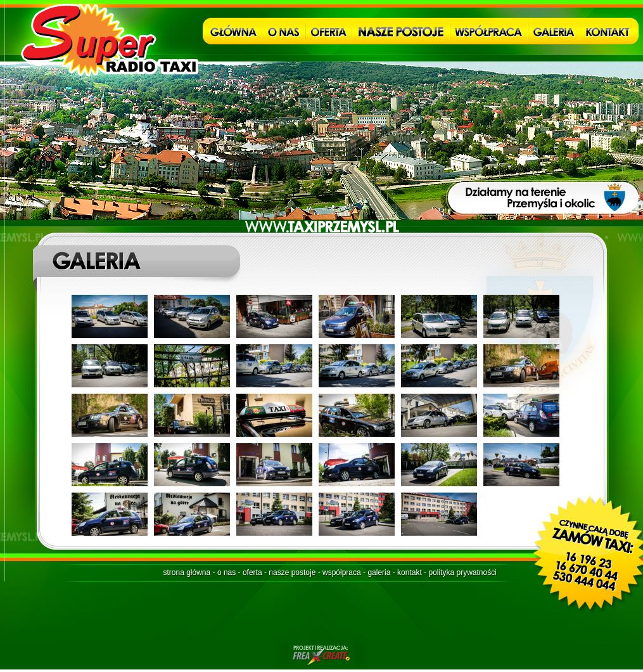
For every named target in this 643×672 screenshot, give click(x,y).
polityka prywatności (462, 572)
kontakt (410, 572)
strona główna (187, 572)
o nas (226, 572)
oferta (252, 572)
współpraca (342, 572)
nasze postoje (292, 572)
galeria (379, 572)
